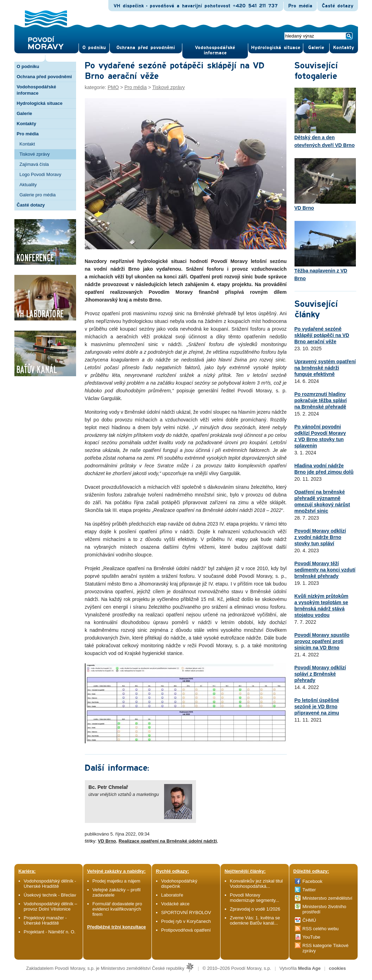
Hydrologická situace (276, 48)
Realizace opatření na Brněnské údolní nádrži (168, 841)
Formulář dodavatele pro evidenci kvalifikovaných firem (117, 909)
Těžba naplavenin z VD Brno (325, 251)
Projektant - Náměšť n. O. (50, 932)
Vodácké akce (175, 904)
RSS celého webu (321, 929)
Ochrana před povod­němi (146, 48)
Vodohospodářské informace (215, 50)
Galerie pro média (38, 195)
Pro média (300, 6)
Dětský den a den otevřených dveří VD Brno (325, 118)
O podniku (28, 66)
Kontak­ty (344, 48)
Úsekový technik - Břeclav (50, 895)
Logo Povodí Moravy (40, 174)
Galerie (25, 113)
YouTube (312, 937)
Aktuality (28, 185)
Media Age (309, 968)
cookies (337, 968)
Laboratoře (172, 895)
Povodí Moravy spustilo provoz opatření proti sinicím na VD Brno (322, 641)
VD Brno (107, 841)
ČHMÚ (309, 920)
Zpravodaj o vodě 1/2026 (256, 909)
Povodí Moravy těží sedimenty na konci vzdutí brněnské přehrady (325, 570)
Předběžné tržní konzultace (117, 927)
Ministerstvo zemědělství (327, 898)
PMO (113, 87)
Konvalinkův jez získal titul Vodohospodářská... (256, 884)
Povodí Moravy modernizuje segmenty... (255, 898)
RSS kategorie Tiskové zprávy (326, 948)
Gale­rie (316, 48)
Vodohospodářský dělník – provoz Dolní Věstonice (51, 906)
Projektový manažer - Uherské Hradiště (45, 920)
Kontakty (27, 124)
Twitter (309, 890)
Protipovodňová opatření (186, 930)
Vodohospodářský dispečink (179, 884)
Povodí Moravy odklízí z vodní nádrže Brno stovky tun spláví (320, 537)
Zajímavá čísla (34, 164)
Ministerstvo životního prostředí (324, 909)
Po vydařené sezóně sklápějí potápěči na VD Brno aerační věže (322, 335)
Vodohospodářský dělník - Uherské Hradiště (50, 884)
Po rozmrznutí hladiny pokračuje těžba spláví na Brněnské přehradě (321, 400)
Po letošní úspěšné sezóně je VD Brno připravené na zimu (317, 707)
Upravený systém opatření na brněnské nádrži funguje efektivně (325, 368)
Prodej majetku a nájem (117, 881)
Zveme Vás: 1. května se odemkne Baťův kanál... (255, 920)
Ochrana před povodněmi (44, 77)
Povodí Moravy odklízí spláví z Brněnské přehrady (320, 674)
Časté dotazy (338, 6)
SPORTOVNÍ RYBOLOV (186, 913)
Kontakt (27, 144)
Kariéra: (27, 871)
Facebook (313, 881)
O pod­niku (94, 48)
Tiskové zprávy (35, 154)
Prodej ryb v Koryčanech (186, 921)
